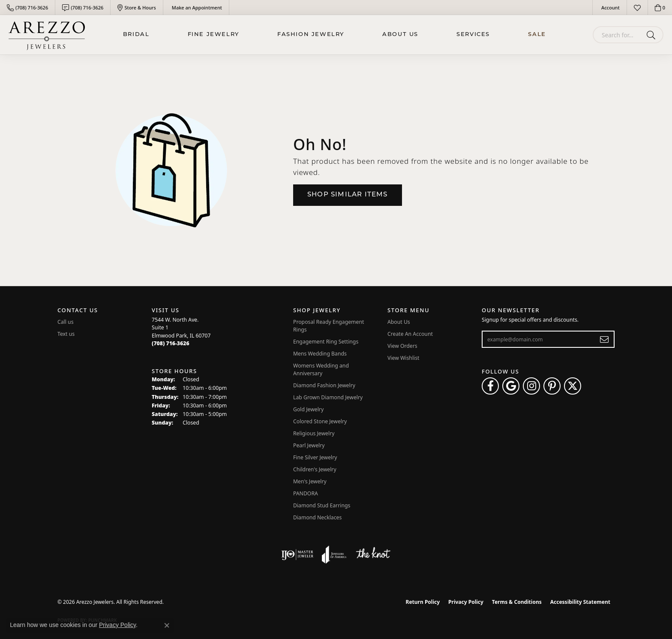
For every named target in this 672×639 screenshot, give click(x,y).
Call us (66, 322)
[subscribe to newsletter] (604, 339)
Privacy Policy (466, 602)
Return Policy (423, 602)
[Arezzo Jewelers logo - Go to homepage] (47, 35)
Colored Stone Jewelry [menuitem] (320, 421)
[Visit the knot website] (373, 555)
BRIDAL (136, 35)
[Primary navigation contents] (334, 35)
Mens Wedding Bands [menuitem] (320, 354)
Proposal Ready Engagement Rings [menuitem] (328, 326)
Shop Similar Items (348, 195)
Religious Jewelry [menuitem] (314, 433)
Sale (537, 35)
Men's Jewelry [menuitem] (310, 481)
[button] (610, 8)
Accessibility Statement (580, 602)
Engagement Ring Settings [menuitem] (326, 342)
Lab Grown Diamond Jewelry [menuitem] (328, 397)
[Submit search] (652, 35)
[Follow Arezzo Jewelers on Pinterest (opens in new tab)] (552, 386)
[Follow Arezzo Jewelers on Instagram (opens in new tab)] (531, 386)
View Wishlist (403, 358)
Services (473, 35)
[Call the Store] (171, 343)
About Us (400, 35)
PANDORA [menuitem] (306, 493)
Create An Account (410, 334)
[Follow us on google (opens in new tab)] (511, 386)
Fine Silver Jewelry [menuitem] (315, 457)
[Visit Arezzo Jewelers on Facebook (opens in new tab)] (490, 386)
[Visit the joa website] (334, 555)
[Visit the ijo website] (297, 555)
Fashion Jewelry (311, 35)
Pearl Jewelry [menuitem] (309, 445)
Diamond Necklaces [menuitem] (317, 517)
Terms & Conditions (517, 602)
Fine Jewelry (213, 35)
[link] (27, 8)
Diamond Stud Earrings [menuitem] (322, 505)
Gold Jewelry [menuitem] (308, 409)
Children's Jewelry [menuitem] (315, 469)
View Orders (402, 346)
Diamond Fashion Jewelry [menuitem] (324, 385)
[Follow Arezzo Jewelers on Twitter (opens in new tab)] (573, 386)
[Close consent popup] (167, 625)
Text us (66, 334)
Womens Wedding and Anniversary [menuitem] (321, 369)
